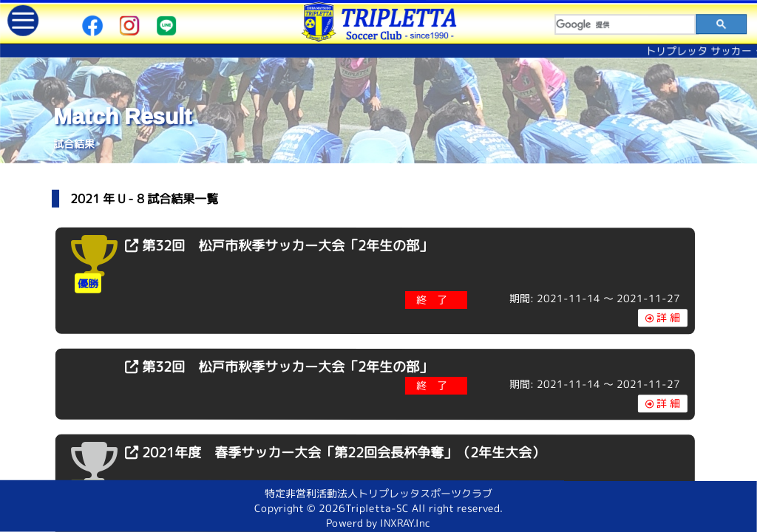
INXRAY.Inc (405, 523)
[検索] (625, 24)
